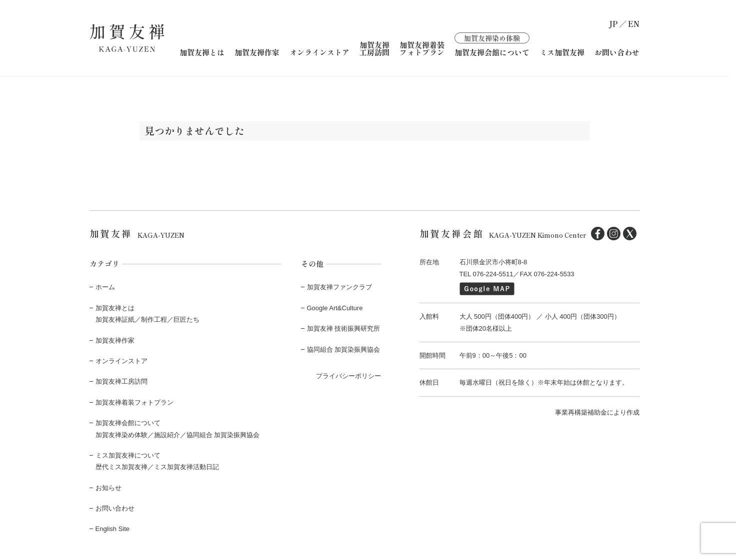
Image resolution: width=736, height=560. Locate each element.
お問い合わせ (617, 52)
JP (613, 24)
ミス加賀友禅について (128, 455)
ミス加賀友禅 (562, 52)
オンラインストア (319, 52)
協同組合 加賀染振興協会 (344, 349)
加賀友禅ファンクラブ (339, 287)
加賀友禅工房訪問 (374, 48)
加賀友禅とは (202, 52)
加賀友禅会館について (492, 44)
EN (634, 24)
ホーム (105, 287)
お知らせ (108, 488)
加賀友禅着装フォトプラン (422, 48)
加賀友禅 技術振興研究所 (344, 328)
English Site (113, 529)
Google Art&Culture (335, 308)
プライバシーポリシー (348, 376)
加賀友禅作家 (257, 52)
